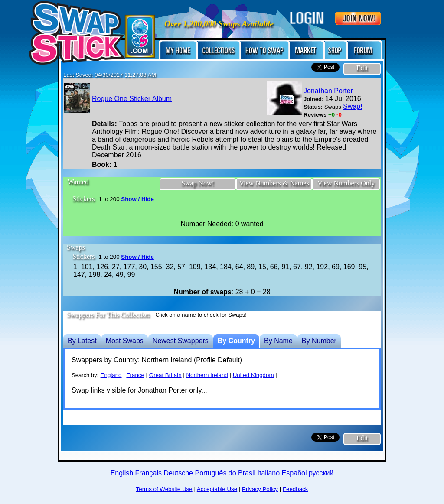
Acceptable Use (217, 489)
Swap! (353, 106)
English (122, 473)
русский (321, 473)
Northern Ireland (207, 375)
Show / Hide (137, 199)
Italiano (269, 473)
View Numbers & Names (274, 183)
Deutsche (178, 473)
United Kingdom (253, 375)
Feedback (295, 489)
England (111, 375)
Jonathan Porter (328, 91)
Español (294, 473)
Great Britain (165, 375)
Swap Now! (198, 183)
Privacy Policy (260, 489)
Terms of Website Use (164, 489)
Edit (362, 68)
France (135, 375)
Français (149, 473)
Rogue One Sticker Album (132, 99)
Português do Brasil (225, 473)
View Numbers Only (346, 183)
